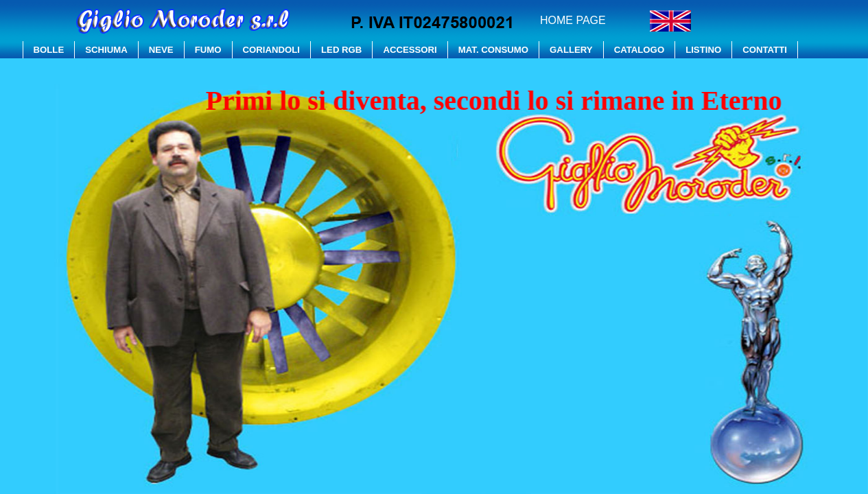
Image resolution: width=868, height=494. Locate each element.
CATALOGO (640, 50)
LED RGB (341, 50)
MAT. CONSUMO (493, 50)
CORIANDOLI (272, 50)
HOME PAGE (573, 20)
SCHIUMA (106, 50)
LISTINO (703, 50)
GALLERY (571, 50)
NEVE (161, 50)
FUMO (208, 50)
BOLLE (49, 50)
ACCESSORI (410, 50)
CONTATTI (765, 50)
